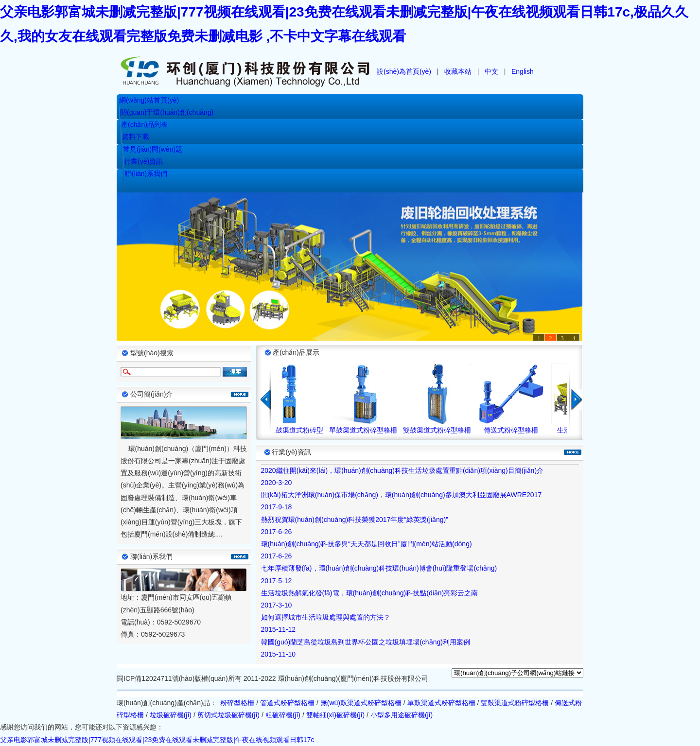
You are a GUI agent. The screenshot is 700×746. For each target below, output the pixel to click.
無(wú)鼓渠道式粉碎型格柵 (361, 703)
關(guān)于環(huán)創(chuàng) (167, 112)
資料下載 (136, 137)
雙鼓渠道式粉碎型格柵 (440, 430)
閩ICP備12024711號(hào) (156, 678)
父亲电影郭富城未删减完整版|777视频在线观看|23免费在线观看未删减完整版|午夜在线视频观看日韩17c (157, 740)
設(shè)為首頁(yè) (404, 71)
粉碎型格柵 (237, 703)
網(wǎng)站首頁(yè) (149, 100)
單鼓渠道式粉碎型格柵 (367, 430)
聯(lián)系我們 (146, 173)
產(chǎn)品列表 (144, 124)
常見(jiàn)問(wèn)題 (153, 149)
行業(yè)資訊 (143, 161)
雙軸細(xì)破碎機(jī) (336, 715)
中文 (491, 71)
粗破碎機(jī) (283, 715)
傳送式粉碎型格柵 (514, 430)
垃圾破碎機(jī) (171, 715)
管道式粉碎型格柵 (287, 703)
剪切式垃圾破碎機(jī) (228, 715)
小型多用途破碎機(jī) (402, 715)
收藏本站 (458, 71)
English (523, 71)
